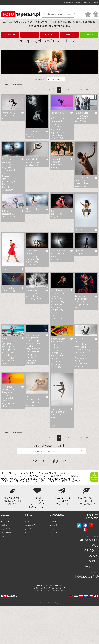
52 (68, 90)
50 (59, 90)
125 (87, 90)
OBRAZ (30, 35)
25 (41, 90)
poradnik (87, 3)
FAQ (59, 3)
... (36, 90)
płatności (53, 525)
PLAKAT (69, 35)
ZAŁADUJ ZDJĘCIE (89, 35)
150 (92, 90)
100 (82, 90)
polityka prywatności (8, 533)
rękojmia (53, 529)
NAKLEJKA (49, 35)
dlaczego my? (30, 525)
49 (54, 90)
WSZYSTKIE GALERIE (56, 79)
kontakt (96, 3)
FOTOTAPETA (10, 35)
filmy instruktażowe (7, 529)
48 (49, 90)
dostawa (53, 521)
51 (63, 90)
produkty (79, 3)
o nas (27, 521)
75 (77, 90)
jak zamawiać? (68, 3)
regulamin (54, 533)
